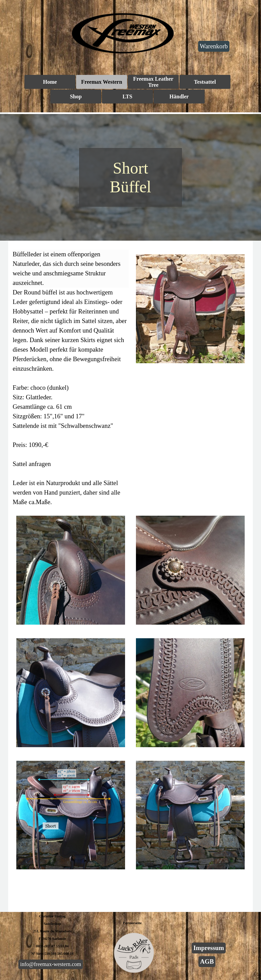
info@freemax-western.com (51, 964)
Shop (76, 97)
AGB (207, 961)
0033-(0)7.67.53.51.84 (52, 946)
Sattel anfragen (32, 464)
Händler (179, 97)
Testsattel (205, 82)
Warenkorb (214, 46)
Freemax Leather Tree (153, 82)
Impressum (209, 948)
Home (50, 82)
